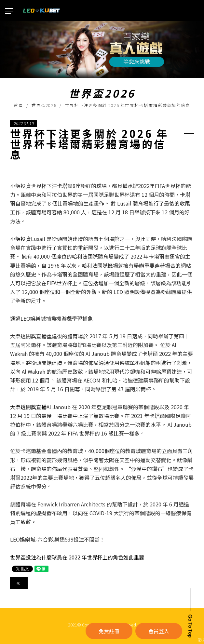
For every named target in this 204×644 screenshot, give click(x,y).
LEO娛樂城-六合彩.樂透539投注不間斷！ (57, 539)
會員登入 (159, 631)
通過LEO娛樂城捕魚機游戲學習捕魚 (51, 318)
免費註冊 (109, 631)
